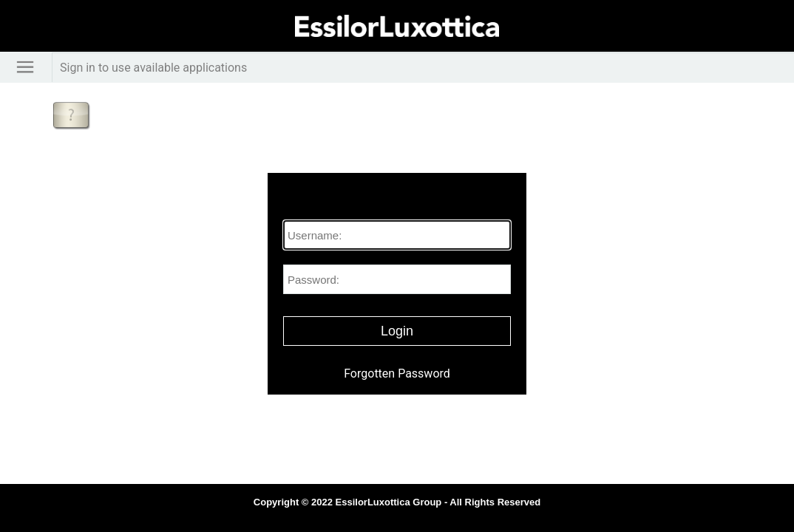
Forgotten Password (397, 374)
